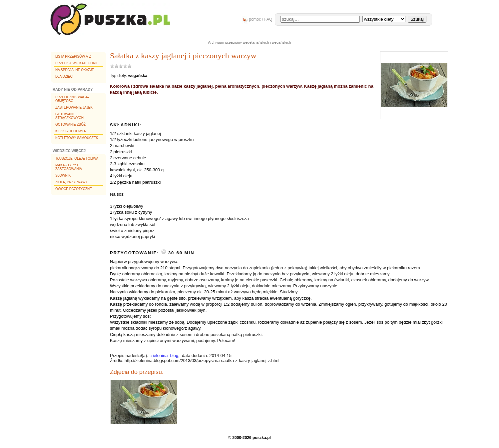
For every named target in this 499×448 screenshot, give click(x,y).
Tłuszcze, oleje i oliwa (77, 158)
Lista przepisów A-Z (73, 56)
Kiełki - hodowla (71, 131)
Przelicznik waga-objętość (72, 99)
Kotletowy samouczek (77, 138)
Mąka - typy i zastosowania (69, 167)
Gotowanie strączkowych (69, 116)
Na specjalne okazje (75, 70)
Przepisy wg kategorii (76, 63)
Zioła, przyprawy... (73, 182)
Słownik (63, 175)
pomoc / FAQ (256, 19)
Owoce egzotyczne (74, 189)
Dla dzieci (64, 76)
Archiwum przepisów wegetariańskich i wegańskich (250, 42)
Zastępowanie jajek (74, 107)
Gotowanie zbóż (70, 124)
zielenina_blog (164, 355)
